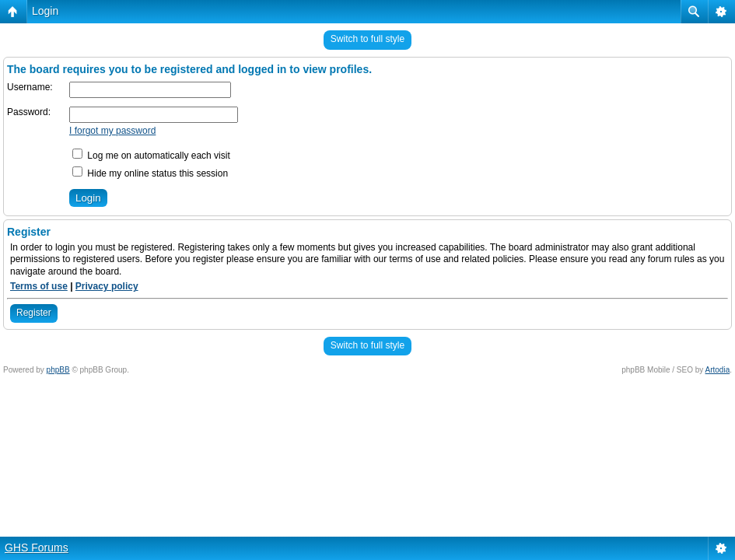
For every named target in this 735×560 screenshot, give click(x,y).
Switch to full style (367, 39)
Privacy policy (107, 286)
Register (34, 313)
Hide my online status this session (150, 173)
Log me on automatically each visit (151, 156)
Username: (30, 87)
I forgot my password (112, 131)
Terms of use (39, 286)
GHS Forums (37, 548)
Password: (29, 112)
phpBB (58, 370)
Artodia (718, 370)
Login (45, 11)
